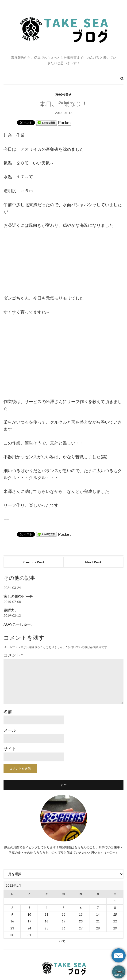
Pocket (64, 122)
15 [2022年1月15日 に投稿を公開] (115, 914)
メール (10, 730)
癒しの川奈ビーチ (18, 596)
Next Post (93, 562)
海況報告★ (64, 94)
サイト (10, 749)
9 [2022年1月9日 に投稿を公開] (12, 914)
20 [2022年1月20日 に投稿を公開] (81, 921)
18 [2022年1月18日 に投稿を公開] (46, 921)
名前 (8, 712)
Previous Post (33, 562)
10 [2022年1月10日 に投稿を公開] (29, 914)
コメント (13, 655)
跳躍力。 (11, 610)
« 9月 (62, 941)
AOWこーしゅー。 (19, 624)
